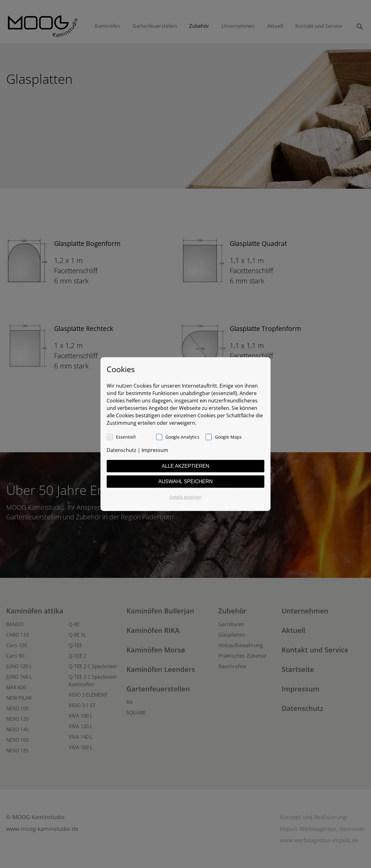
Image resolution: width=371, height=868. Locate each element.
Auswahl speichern (185, 481)
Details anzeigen (185, 497)
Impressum (155, 450)
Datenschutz (122, 450)
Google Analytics (182, 437)
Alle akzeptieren (185, 466)
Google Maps (228, 437)
